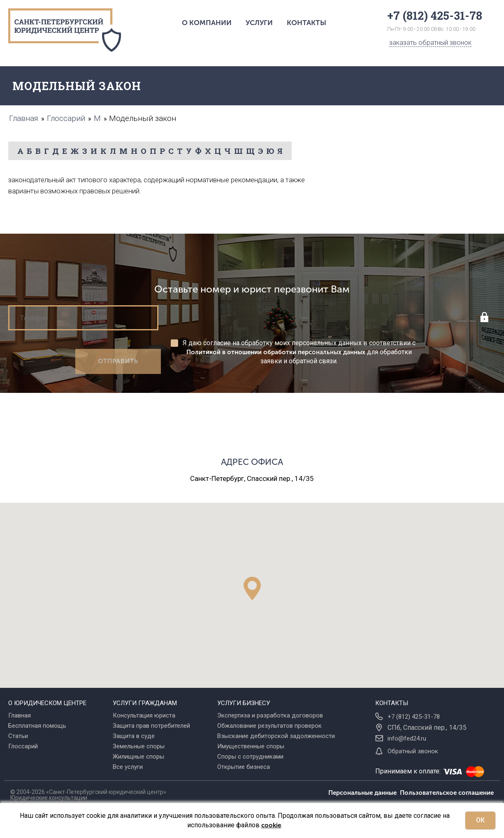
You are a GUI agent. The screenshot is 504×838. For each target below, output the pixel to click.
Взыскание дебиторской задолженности (276, 736)
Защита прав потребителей (151, 726)
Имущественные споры (251, 746)
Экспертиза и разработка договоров (270, 715)
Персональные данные (364, 793)
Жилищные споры (138, 757)
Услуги (259, 23)
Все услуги (128, 767)
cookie (271, 825)
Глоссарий (23, 746)
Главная (20, 715)
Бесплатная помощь (37, 726)
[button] (252, 588)
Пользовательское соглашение (447, 793)
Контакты (307, 23)
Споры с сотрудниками (250, 757)
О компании (207, 23)
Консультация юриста (144, 715)
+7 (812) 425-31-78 (414, 717)
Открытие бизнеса (244, 767)
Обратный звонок (413, 751)
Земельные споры (139, 746)
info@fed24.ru (407, 738)
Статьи (18, 736)
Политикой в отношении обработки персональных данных (276, 352)
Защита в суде (134, 736)
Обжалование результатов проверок (269, 726)
